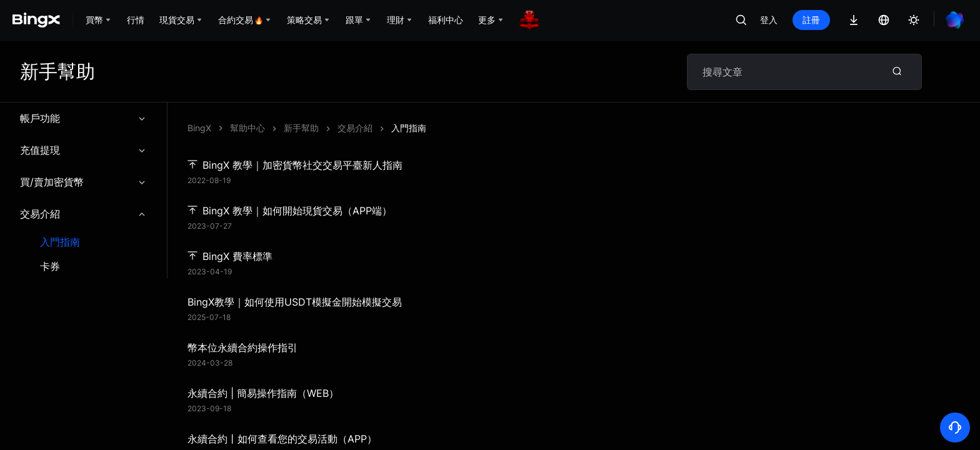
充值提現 (83, 150)
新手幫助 (301, 128)
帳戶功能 (83, 118)
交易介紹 (83, 214)
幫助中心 (247, 128)
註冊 (811, 20)
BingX (199, 128)
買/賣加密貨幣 (83, 182)
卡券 (50, 267)
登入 (769, 20)
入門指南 (60, 242)
